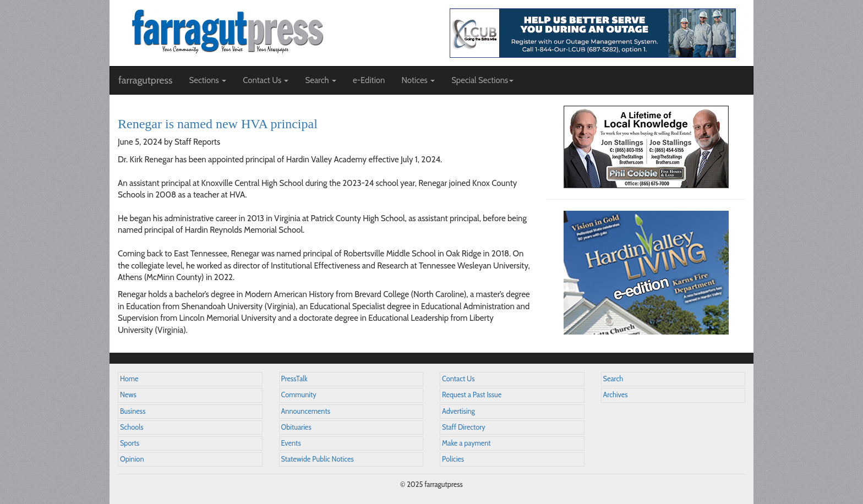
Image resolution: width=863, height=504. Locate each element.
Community (299, 395)
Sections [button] (207, 80)
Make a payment (466, 443)
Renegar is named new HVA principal (218, 124)
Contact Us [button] (266, 80)
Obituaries (296, 427)
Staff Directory (464, 427)
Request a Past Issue (472, 395)
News (128, 395)
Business (133, 411)
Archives (616, 395)
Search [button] (321, 80)
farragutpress (145, 80)
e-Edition (369, 80)
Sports (130, 443)
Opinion (132, 459)
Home (129, 379)
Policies (453, 459)
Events (291, 443)
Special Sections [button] (482, 80)
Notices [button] (418, 80)
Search (613, 379)
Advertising (458, 411)
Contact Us (458, 379)
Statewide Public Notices (318, 459)
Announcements (306, 411)
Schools (132, 427)
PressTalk (294, 379)
